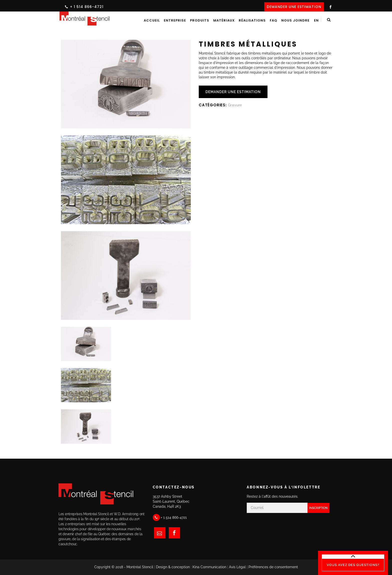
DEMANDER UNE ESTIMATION (294, 7)
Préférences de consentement (273, 567)
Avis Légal (237, 567)
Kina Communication (209, 567)
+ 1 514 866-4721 (87, 7)
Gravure (235, 105)
